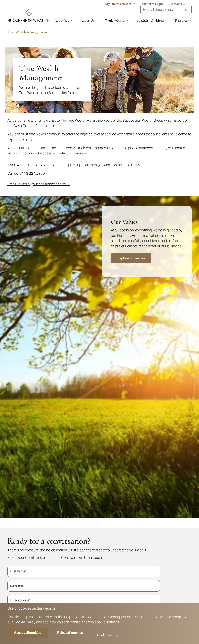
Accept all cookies (28, 633)
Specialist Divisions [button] (150, 21)
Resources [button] (182, 21)
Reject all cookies (70, 633)
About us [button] (87, 21)
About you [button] (62, 21)
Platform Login (152, 4)
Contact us (177, 4)
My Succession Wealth (120, 4)
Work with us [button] (115, 21)
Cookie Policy (24, 622)
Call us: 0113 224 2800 (26, 173)
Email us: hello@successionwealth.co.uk (39, 184)
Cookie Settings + (109, 635)
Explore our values (131, 258)
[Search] (166, 10)
